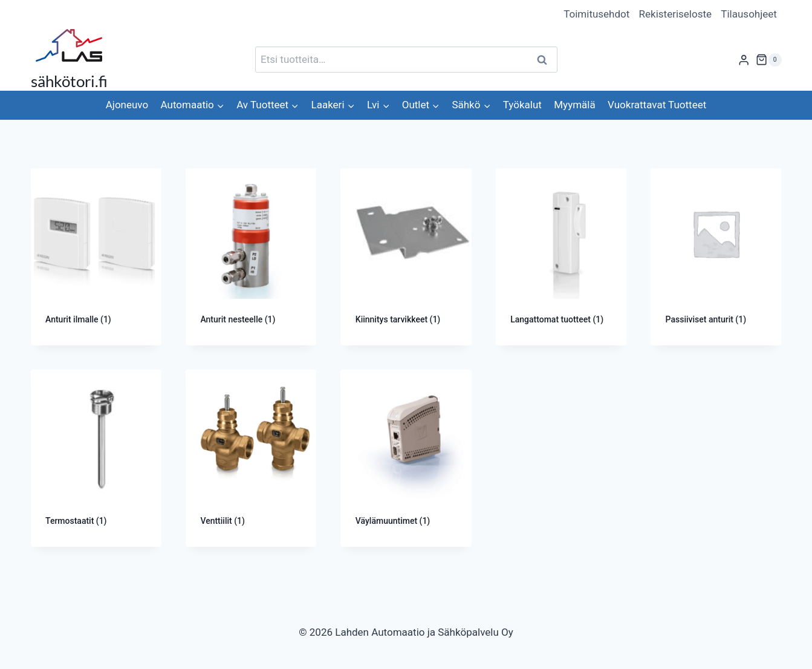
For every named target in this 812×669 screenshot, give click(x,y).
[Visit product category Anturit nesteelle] (251, 257)
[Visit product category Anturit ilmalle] (96, 257)
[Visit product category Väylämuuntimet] (406, 458)
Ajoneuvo (127, 105)
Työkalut (522, 105)
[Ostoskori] (768, 60)
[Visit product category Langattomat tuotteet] (561, 257)
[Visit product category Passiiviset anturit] (716, 257)
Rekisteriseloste (675, 14)
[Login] (744, 60)
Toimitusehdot (596, 14)
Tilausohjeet (749, 14)
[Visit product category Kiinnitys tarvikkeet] (406, 257)
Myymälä (574, 105)
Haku (546, 60)
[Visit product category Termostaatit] (96, 458)
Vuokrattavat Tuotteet (657, 105)
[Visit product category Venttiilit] (251, 458)
